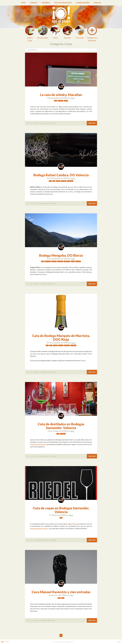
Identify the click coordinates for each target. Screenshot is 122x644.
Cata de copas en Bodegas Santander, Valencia (61, 510)
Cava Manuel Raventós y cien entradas (61, 592)
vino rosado (48, 261)
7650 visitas (52, 123)
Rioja (51, 345)
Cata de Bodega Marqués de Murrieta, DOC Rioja (61, 338)
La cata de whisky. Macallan (61, 95)
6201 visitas (51, 284)
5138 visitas (53, 540)
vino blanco (60, 261)
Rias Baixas (67, 345)
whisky (66, 101)
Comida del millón (83, 3)
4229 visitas (52, 372)
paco (73, 98)
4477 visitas (51, 620)
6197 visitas (53, 456)
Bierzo (73, 261)
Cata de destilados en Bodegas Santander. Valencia (61, 426)
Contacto (34, 3)
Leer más (92, 123)
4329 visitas (53, 203)
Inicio (23, 3)
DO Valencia (70, 181)
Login (119, 642)
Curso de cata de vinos (63, 3)
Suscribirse (46, 3)
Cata (56, 101)
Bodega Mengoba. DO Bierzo (61, 255)
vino (54, 181)
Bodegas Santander (37, 529)
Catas (36, 123)
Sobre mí (97, 3)
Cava (63, 598)
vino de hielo (67, 261)
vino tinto (64, 181)
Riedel (74, 524)
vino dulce (78, 261)
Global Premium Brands (38, 444)
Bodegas (58, 181)
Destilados (60, 101)
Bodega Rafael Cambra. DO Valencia (61, 175)
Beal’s (46, 529)
